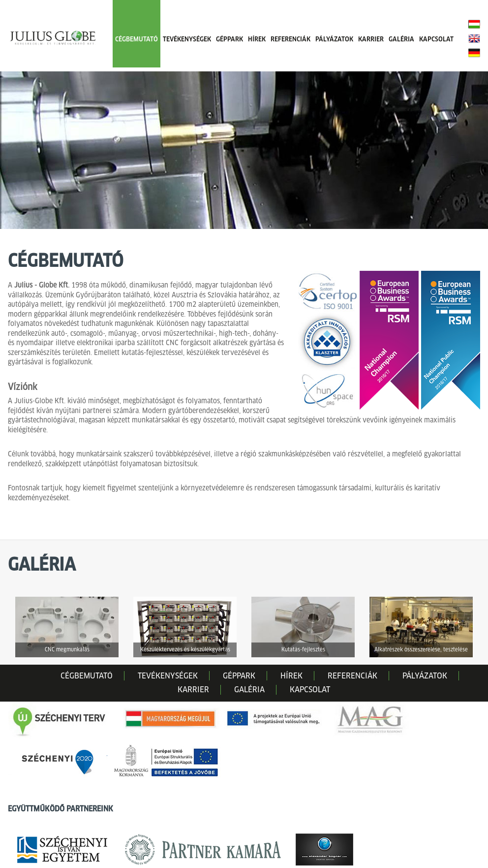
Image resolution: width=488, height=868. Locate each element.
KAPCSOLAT (436, 39)
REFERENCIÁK (290, 39)
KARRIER (371, 39)
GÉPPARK (229, 39)
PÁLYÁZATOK (334, 39)
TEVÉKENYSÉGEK (187, 39)
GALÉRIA (401, 39)
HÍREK (257, 39)
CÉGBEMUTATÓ (137, 39)
